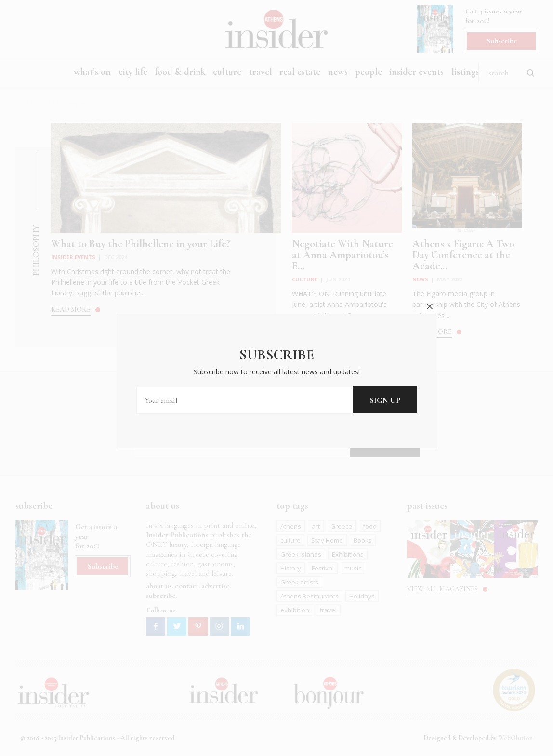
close (430, 300)
